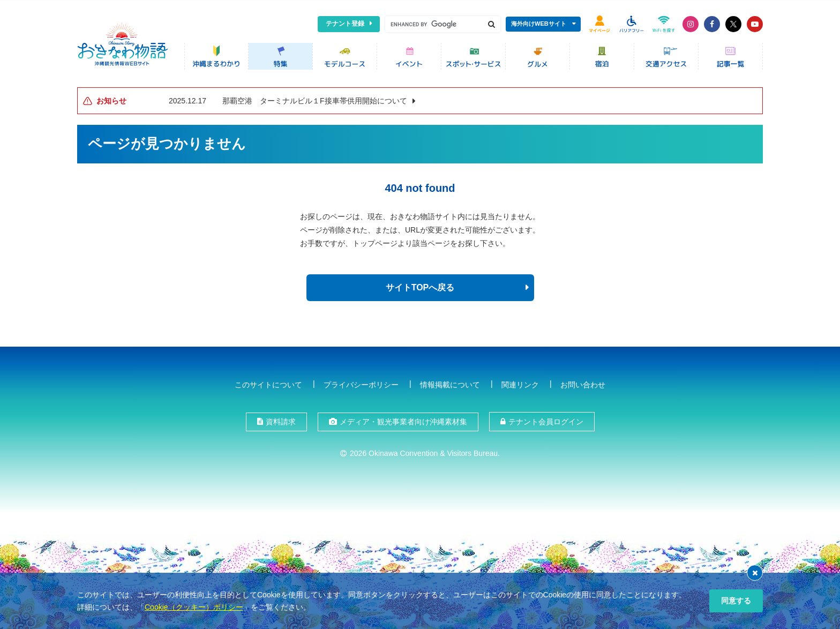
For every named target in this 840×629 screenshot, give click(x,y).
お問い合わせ (583, 383)
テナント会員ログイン (546, 420)
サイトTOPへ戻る (420, 286)
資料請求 (281, 420)
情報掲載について (450, 383)
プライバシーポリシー (361, 383)
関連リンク (520, 383)
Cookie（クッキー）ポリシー (194, 607)
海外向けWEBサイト (539, 24)
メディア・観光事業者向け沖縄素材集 (403, 420)
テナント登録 (345, 24)
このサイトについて (268, 383)
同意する (736, 601)
